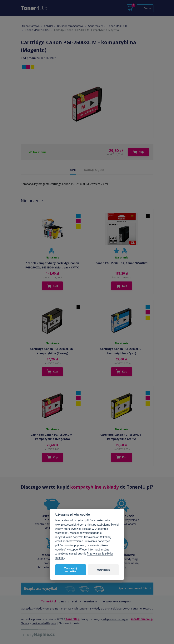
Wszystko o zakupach (117, 601)
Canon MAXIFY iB (117, 26)
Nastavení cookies (70, 623)
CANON (48, 26)
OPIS (73, 170)
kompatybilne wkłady (94, 487)
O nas (62, 601)
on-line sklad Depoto (44, 623)
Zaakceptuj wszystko (70, 570)
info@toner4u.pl (142, 619)
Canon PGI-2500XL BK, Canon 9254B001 (122, 263)
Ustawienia (104, 570)
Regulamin (90, 601)
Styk (75, 601)
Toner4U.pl (73, 619)
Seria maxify (96, 26)
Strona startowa (30, 26)
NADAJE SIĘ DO (94, 170)
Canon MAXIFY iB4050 (38, 30)
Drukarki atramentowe (70, 26)
